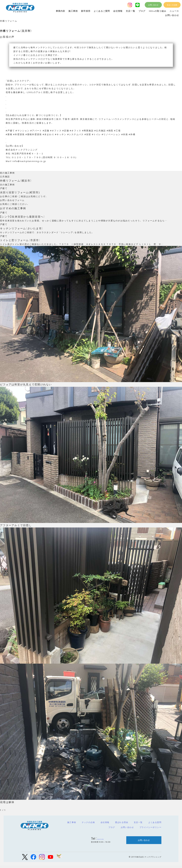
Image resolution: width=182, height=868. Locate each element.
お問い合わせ (127, 830)
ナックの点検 (88, 825)
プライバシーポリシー (150, 830)
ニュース (174, 11)
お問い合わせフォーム (12, 201)
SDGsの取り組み (158, 11)
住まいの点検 (172, 5)
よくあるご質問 (102, 11)
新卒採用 (86, 11)
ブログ (112, 830)
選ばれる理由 (122, 825)
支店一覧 (138, 825)
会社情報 (105, 825)
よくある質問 (155, 825)
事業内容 (61, 11)
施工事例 (72, 825)
